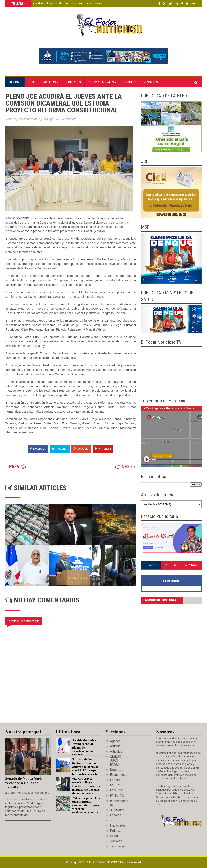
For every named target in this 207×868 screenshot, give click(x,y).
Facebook (38, 449)
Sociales (116, 841)
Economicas (119, 775)
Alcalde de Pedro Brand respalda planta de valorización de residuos (51, 4)
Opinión (130, 82)
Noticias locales (103, 82)
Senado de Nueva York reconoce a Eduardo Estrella (24, 783)
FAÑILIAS (117, 796)
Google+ (81, 449)
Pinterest (103, 449)
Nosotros (151, 82)
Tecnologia (118, 846)
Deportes (117, 770)
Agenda (115, 741)
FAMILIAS (117, 790)
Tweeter (60, 449)
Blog (32, 82)
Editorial (116, 780)
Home (15, 82)
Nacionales (118, 826)
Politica (115, 831)
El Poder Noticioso (103, 862)
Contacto (74, 82)
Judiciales (117, 810)
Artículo (115, 746)
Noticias (51, 82)
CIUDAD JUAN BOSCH (116, 761)
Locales (116, 815)
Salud (114, 836)
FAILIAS (116, 785)
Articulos (116, 751)
